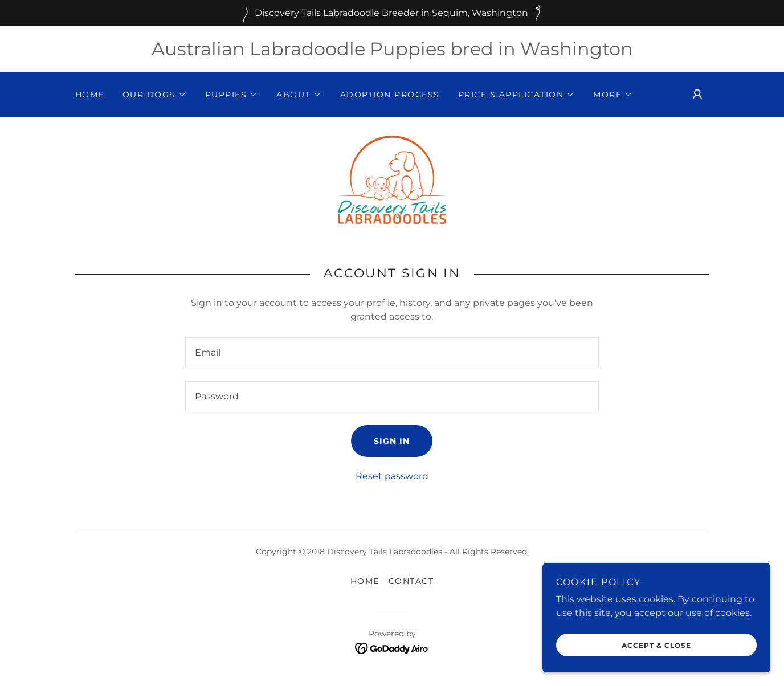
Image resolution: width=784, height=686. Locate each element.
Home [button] (365, 581)
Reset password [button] (392, 476)
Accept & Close (656, 645)
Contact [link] (411, 581)
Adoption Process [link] (390, 95)
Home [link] (90, 95)
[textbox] (392, 352)
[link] (392, 179)
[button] (155, 95)
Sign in (392, 441)
